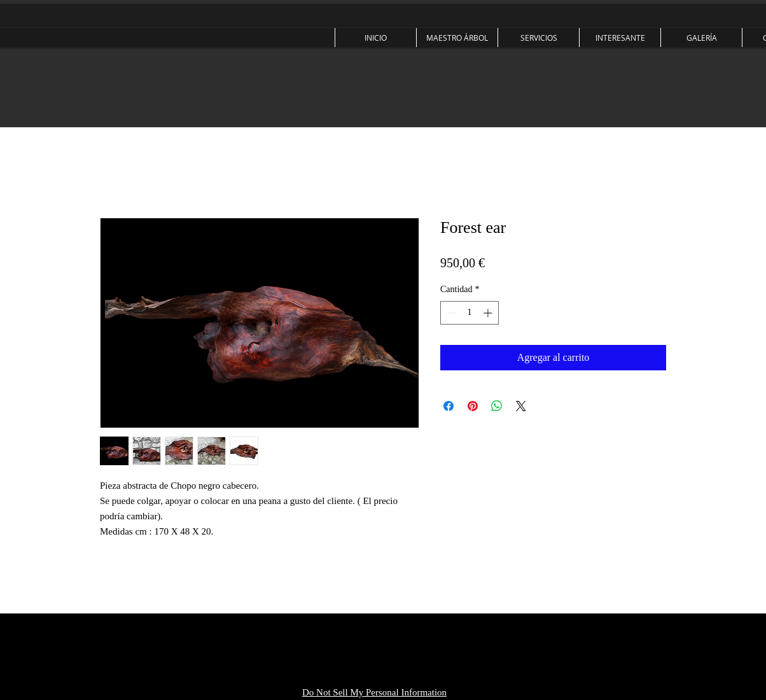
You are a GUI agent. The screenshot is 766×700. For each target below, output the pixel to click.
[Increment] (489, 313)
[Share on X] (521, 406)
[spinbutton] (470, 313)
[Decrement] (450, 313)
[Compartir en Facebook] (449, 406)
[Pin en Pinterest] (473, 406)
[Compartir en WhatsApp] (497, 406)
